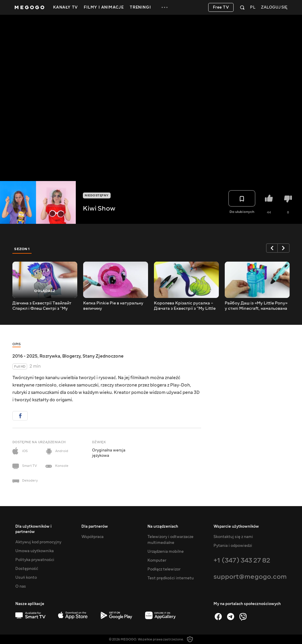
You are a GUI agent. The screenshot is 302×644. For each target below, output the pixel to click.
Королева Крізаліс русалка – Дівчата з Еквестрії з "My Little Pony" (185, 306)
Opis (17, 344)
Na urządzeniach (163, 526)
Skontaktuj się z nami (233, 537)
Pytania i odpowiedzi (233, 546)
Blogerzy (71, 356)
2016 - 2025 (25, 356)
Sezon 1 (22, 249)
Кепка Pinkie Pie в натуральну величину (113, 306)
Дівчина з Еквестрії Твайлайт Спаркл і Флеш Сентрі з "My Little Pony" (42, 306)
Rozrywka (50, 356)
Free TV (221, 7)
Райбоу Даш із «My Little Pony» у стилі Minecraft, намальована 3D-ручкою (256, 306)
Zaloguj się (274, 8)
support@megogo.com (250, 577)
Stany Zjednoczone (103, 356)
